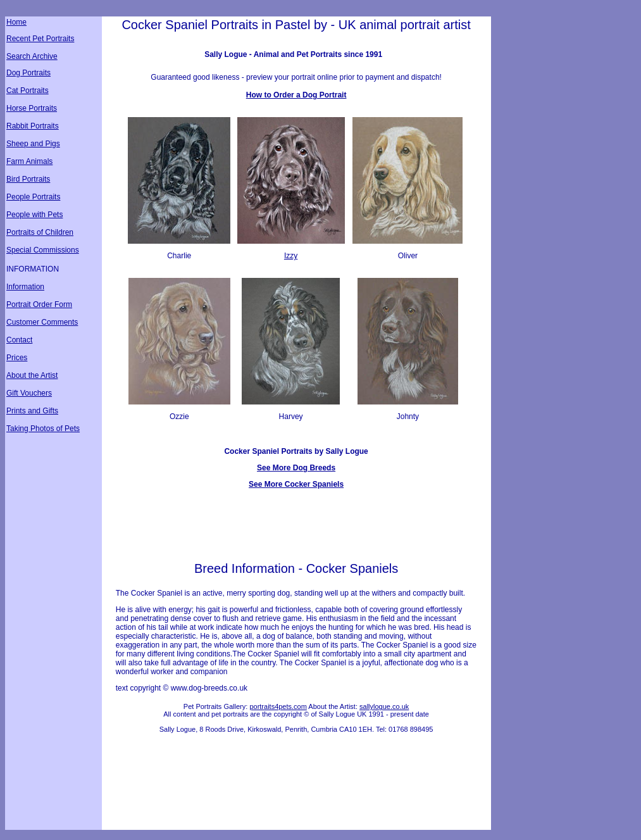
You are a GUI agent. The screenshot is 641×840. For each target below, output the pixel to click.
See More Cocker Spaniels (296, 484)
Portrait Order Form (39, 304)
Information (25, 287)
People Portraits (33, 197)
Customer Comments (42, 322)
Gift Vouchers (29, 393)
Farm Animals (29, 161)
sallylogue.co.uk (384, 706)
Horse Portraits (32, 108)
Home (16, 22)
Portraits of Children (40, 232)
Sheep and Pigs (33, 144)
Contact (19, 340)
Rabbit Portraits (33, 126)
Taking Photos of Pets (43, 429)
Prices (17, 358)
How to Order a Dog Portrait (296, 95)
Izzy (291, 256)
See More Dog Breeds (296, 468)
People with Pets (34, 215)
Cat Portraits (28, 91)
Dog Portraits (28, 73)
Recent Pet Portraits (40, 39)
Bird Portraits (28, 179)
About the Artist (32, 375)
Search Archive (32, 56)
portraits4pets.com (278, 706)
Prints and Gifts (32, 411)
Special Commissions (43, 250)
